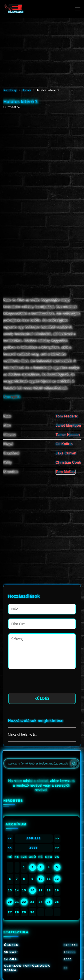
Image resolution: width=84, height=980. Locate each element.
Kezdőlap (10, 90)
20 (10, 902)
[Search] (74, 763)
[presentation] (42, 682)
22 (24, 902)
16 (32, 890)
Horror (26, 90)
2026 (33, 848)
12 (57, 879)
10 (41, 879)
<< (10, 838)
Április (33, 838)
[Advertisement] (42, 148)
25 (49, 902)
